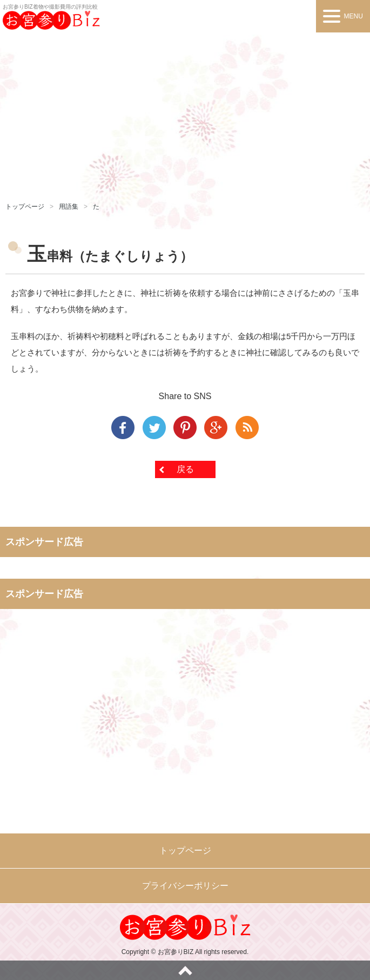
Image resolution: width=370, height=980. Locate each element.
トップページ (25, 207)
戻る (185, 469)
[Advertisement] (185, 114)
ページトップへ (185, 970)
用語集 (69, 207)
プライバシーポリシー (185, 886)
